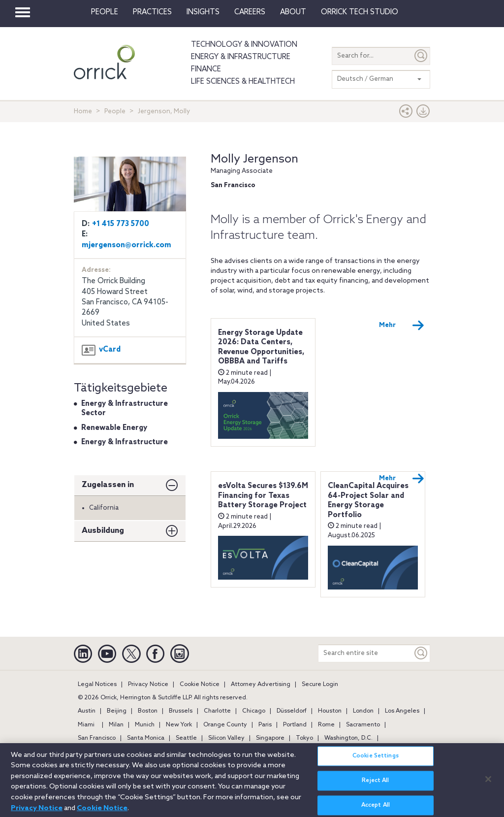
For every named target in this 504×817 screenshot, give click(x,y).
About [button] (293, 12)
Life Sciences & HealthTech (243, 82)
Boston (148, 711)
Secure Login (320, 685)
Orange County (225, 725)
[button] (406, 114)
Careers (250, 12)
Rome (326, 725)
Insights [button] (203, 12)
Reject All (375, 786)
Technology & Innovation (244, 45)
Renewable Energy (114, 428)
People (105, 12)
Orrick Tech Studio (360, 12)
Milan (116, 725)
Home (83, 112)
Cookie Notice (200, 685)
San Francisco (97, 738)
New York (179, 725)
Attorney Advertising (261, 685)
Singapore (270, 738)
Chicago (254, 711)
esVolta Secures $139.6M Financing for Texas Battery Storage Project (263, 496)
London (363, 711)
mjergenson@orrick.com (126, 245)
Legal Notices (97, 685)
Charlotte (217, 711)
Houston (330, 711)
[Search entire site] (365, 653)
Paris (265, 725)
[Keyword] (421, 653)
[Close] (488, 784)
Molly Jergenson (254, 159)
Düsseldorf (292, 711)
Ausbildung (103, 531)
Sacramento (363, 725)
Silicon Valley (226, 738)
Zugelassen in (108, 485)
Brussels (181, 711)
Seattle (186, 738)
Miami (86, 725)
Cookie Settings (376, 761)
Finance (206, 69)
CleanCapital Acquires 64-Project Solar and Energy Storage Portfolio (368, 501)
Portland (295, 725)
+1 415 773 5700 (121, 224)
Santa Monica (146, 738)
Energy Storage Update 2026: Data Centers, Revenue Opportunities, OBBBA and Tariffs (261, 347)
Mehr (402, 326)
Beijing (117, 711)
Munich (145, 725)
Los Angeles (402, 711)
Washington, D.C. (348, 738)
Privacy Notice (148, 685)
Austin (87, 711)
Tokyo (304, 738)
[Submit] (421, 56)
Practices (152, 12)
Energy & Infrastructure (241, 57)
